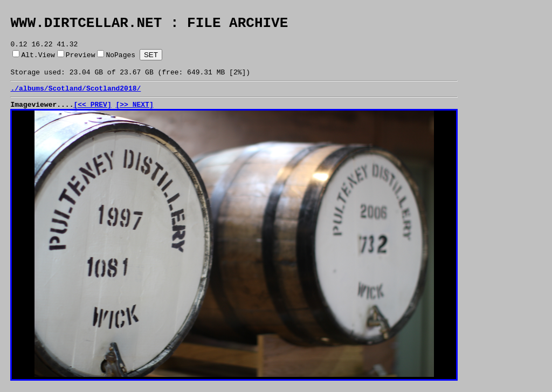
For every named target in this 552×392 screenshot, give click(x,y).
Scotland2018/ (113, 98)
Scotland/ (67, 98)
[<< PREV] (92, 115)
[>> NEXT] (134, 115)
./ (15, 98)
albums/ (34, 98)
